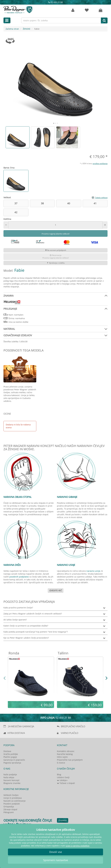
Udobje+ (62, 780)
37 (16, 203)
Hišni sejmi (62, 757)
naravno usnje (93, 571)
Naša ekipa (9, 777)
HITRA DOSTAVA (16, 733)
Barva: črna (9, 168)
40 (69, 203)
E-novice (61, 763)
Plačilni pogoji (10, 757)
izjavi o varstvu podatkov (77, 846)
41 (95, 203)
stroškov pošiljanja (100, 163)
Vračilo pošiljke (11, 754)
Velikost (7, 197)
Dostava (7, 751)
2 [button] (56, 123)
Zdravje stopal (10, 809)
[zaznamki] (87, 10)
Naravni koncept (11, 780)
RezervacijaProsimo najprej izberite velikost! (56, 257)
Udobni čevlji (63, 777)
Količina (7, 219)
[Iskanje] (104, 20)
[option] (18, 137)
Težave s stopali (66, 783)
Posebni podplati (12, 804)
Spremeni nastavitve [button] (56, 860)
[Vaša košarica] (101, 10)
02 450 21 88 (56, 2)
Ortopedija (9, 807)
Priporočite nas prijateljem (70, 760)
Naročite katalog (65, 754)
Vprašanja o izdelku (55, 263)
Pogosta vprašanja (12, 763)
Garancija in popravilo (14, 760)
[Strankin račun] (73, 10)
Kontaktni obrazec (66, 751)
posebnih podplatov (19, 577)
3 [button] (58, 123)
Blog (59, 774)
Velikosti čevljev (11, 795)
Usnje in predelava (13, 798)
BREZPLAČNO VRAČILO (73, 726)
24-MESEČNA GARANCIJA (21, 726)
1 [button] (54, 123)
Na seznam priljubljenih (55, 250)
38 (42, 203)
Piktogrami (9, 812)
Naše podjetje (10, 774)
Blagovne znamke (12, 783)
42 (16, 212)
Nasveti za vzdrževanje (15, 801)
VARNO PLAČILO (70, 733)
